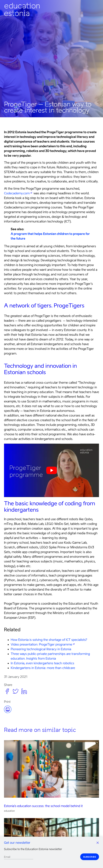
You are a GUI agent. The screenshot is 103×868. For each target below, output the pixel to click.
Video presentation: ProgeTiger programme (41, 644)
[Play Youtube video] (51, 470)
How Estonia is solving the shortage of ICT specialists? (49, 640)
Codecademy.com (17, 193)
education (9, 811)
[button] (7, 691)
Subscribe (90, 857)
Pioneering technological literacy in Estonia (41, 649)
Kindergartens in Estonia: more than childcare (43, 668)
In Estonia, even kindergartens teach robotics (42, 663)
